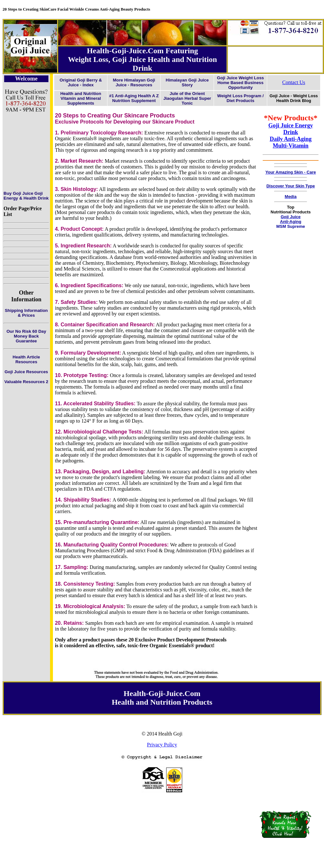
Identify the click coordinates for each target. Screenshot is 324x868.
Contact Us (294, 82)
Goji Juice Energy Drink (290, 129)
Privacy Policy (162, 745)
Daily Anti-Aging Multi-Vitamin (291, 142)
